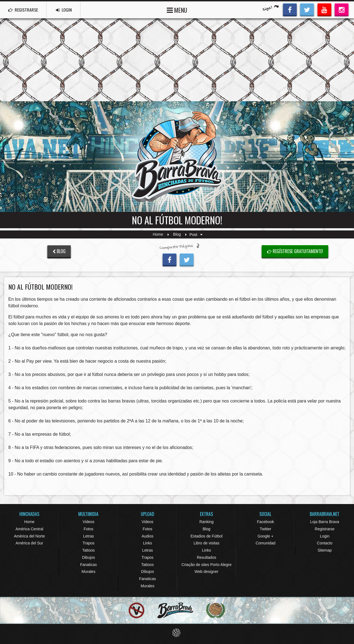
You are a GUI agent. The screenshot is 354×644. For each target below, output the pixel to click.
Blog (177, 235)
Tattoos (88, 550)
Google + (265, 536)
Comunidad (265, 543)
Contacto (325, 543)
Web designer (207, 572)
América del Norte (29, 536)
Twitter (265, 529)
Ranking (206, 522)
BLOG (59, 251)
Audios (148, 536)
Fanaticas (89, 565)
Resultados (207, 557)
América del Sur (29, 543)
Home (158, 235)
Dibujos (89, 557)
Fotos (88, 529)
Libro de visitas (206, 543)
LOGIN (64, 10)
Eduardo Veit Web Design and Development (177, 633)
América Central (29, 529)
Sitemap (325, 550)
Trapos (88, 543)
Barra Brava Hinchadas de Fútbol (177, 157)
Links (148, 543)
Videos (89, 522)
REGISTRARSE (23, 10)
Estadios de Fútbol (207, 536)
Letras (89, 536)
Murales (88, 572)
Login (325, 536)
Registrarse (325, 529)
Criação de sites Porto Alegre (206, 565)
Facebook (265, 522)
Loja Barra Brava (325, 522)
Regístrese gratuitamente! (295, 251)
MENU (177, 10)
